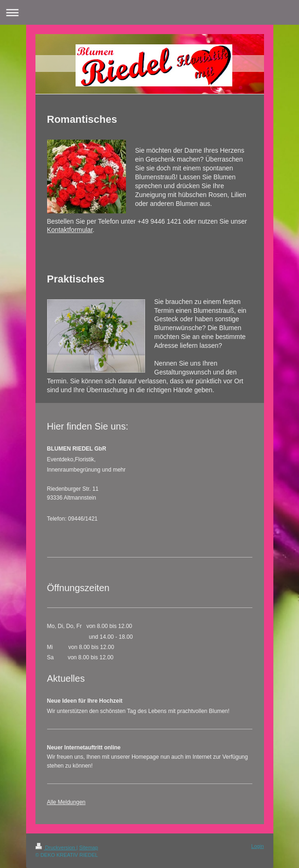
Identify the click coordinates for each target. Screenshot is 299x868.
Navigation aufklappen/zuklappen (149, 12)
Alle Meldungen (66, 802)
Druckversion (56, 847)
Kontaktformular (70, 230)
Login (258, 846)
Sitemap (89, 847)
